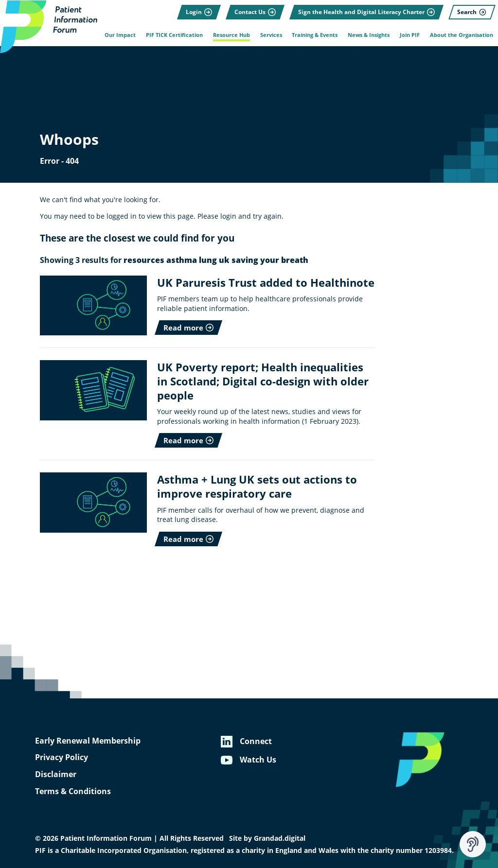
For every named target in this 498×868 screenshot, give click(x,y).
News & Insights (369, 35)
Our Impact (120, 35)
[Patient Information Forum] (49, 27)
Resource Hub (231, 35)
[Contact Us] (255, 12)
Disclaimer (56, 774)
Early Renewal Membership (88, 741)
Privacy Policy (62, 757)
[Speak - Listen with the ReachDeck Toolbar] (473, 844)
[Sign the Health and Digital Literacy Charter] (366, 12)
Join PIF (410, 35)
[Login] (199, 12)
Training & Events (315, 35)
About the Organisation (462, 35)
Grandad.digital (280, 838)
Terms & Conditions (73, 791)
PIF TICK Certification (174, 35)
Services (271, 35)
